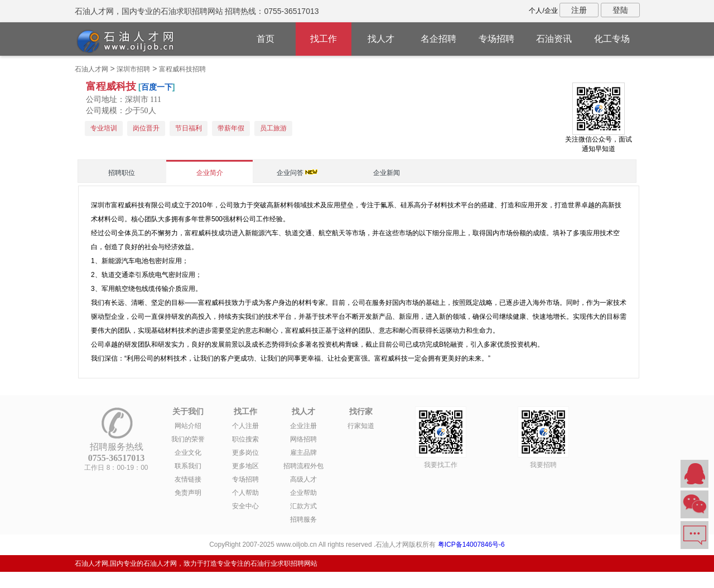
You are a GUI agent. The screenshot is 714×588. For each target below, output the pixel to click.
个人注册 (245, 426)
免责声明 (188, 493)
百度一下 (157, 87)
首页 (266, 39)
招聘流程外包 (303, 466)
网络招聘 (303, 439)
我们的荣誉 (188, 439)
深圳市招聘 (133, 69)
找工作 (324, 39)
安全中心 (245, 506)
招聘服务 (303, 519)
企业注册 (303, 426)
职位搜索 (245, 439)
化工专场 (612, 39)
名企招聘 (438, 39)
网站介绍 (188, 426)
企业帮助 (303, 493)
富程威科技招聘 (182, 69)
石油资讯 (554, 39)
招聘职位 (122, 173)
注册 (579, 10)
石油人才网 (91, 69)
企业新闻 (387, 173)
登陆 (620, 10)
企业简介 (210, 173)
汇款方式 (303, 506)
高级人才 (303, 479)
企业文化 (188, 453)
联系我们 (188, 466)
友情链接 (188, 479)
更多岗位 (245, 453)
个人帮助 (245, 493)
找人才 (381, 39)
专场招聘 (496, 39)
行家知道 (361, 426)
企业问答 (290, 173)
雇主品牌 (303, 453)
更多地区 (245, 466)
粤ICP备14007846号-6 (471, 545)
